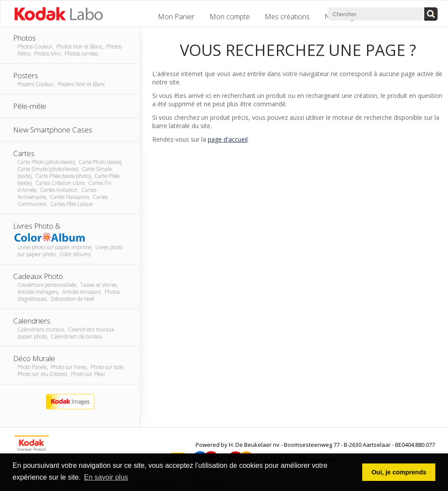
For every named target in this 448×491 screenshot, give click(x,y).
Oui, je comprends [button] (399, 472)
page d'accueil (228, 139)
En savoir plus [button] (106, 477)
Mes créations (287, 17)
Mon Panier (176, 17)
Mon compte (230, 17)
